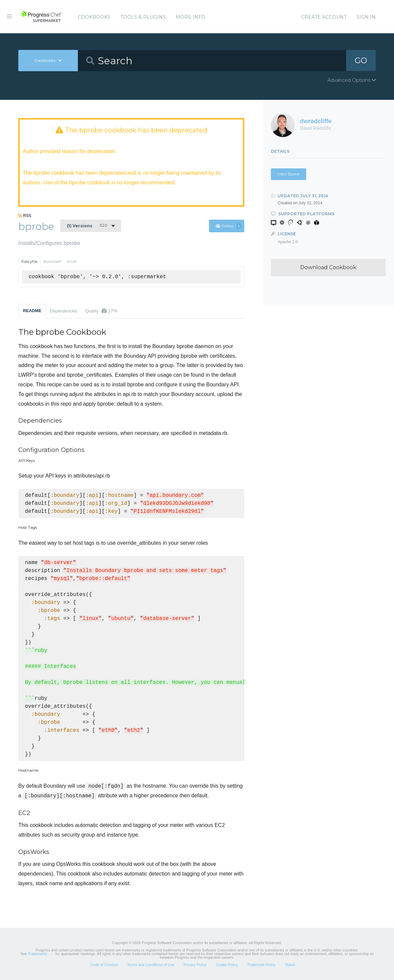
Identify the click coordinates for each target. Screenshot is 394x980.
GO (361, 60)
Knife (72, 262)
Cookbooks (94, 17)
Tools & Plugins (143, 17)
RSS (25, 216)
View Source (289, 174)
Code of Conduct (104, 965)
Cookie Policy (227, 965)
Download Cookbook (328, 267)
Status (290, 965)
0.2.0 (87, 226)
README (32, 311)
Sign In (366, 17)
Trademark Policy (261, 965)
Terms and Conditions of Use (151, 965)
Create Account (324, 17)
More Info (191, 17)
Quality (101, 311)
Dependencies (64, 311)
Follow (228, 226)
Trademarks (38, 954)
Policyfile (29, 262)
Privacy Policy (195, 965)
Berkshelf (52, 262)
